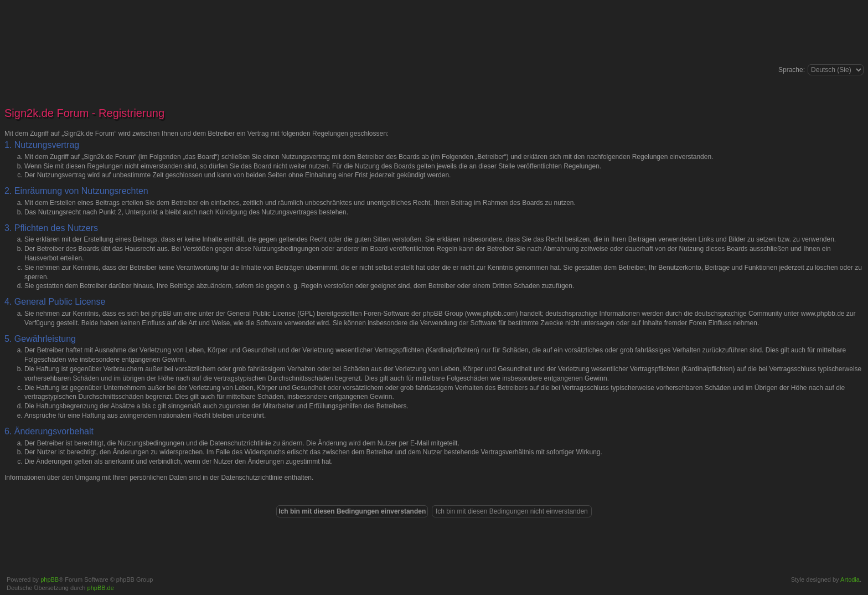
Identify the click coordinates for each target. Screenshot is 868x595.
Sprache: (792, 70)
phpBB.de (101, 588)
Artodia (850, 579)
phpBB (50, 579)
